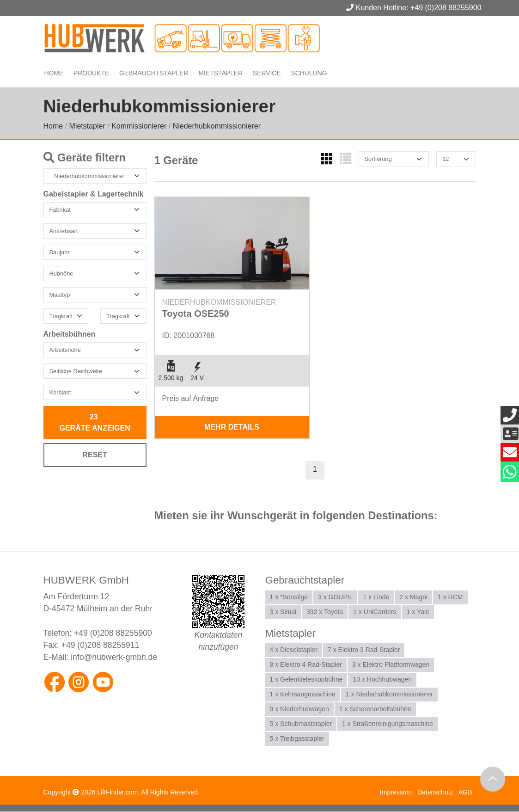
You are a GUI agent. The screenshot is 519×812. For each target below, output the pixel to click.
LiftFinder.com (117, 793)
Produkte (92, 73)
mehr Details (232, 428)
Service (266, 73)
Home (55, 73)
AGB (465, 793)
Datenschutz (435, 793)
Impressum (396, 793)
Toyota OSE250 (196, 314)
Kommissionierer (139, 126)
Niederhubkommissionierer (217, 126)
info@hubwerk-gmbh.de (114, 658)
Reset (95, 455)
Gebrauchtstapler (154, 73)
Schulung (309, 73)
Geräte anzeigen (95, 423)
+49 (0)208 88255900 (113, 634)
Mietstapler (220, 73)
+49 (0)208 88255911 (101, 646)
